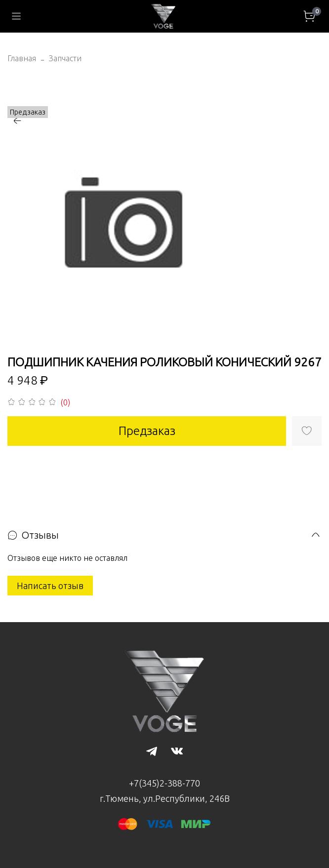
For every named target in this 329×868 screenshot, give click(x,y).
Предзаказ (147, 431)
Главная (22, 58)
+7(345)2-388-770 (164, 783)
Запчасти (65, 58)
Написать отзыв (50, 586)
